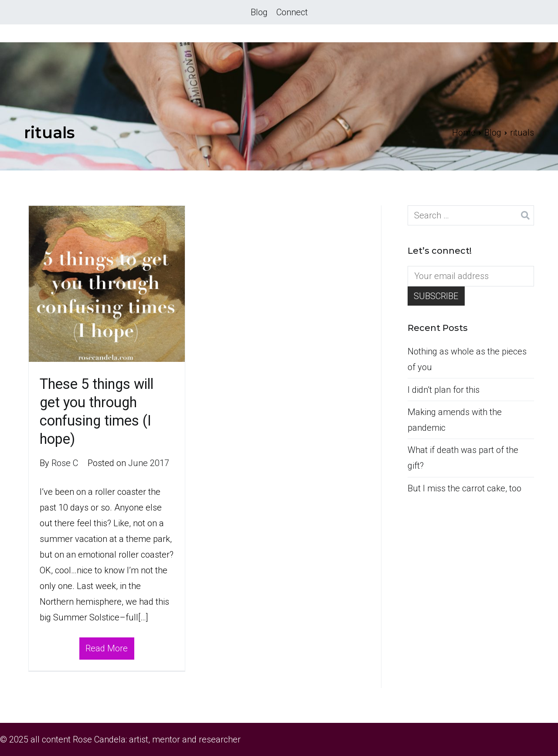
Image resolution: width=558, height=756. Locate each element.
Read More (107, 648)
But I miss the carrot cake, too (464, 488)
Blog (259, 12)
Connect (292, 12)
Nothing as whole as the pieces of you (467, 359)
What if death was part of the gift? (463, 458)
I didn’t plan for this (444, 390)
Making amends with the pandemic (455, 420)
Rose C (65, 463)
